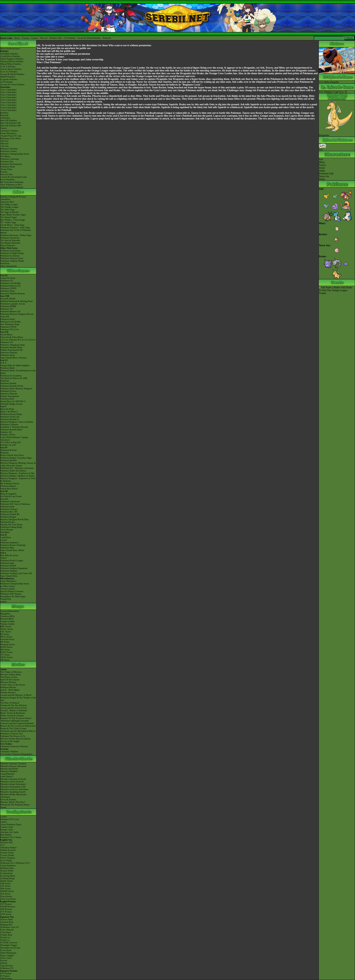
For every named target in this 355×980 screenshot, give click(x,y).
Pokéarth (107, 38)
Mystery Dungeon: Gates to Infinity (17, 422)
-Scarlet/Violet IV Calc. (11, 136)
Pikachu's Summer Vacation (13, 764)
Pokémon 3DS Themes (11, 594)
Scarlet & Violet (8, 278)
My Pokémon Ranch (10, 483)
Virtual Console (8, 589)
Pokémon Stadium (9, 571)
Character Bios (7, 202)
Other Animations (8, 266)
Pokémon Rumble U (10, 419)
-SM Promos (6, 909)
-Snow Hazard (7, 930)
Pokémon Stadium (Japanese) (14, 568)
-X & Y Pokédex (8, 66)
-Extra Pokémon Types (11, 824)
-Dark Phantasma (8, 953)
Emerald (4, 499)
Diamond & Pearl (8, 450)
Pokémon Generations (11, 251)
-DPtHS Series (7, 891)
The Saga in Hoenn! (9, 212)
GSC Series (6, 632)
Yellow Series (7, 629)
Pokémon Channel (9, 509)
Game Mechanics (8, 133)
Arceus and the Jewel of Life (14, 708)
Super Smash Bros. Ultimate (13, 358)
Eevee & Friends (8, 800)
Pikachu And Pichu (9, 769)
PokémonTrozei (8, 522)
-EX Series (5, 894)
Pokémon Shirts (8, 167)
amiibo (3, 602)
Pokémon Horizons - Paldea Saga (16, 235)
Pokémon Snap (7, 563)
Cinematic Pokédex (9, 131)
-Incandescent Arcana (10, 948)
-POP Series (6, 914)
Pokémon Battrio (8, 486)
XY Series (5, 655)
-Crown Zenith (7, 855)
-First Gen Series (8, 899)
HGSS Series (6, 647)
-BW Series (6, 889)
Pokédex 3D (6, 432)
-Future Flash (6, 919)
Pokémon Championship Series (15, 154)
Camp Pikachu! (7, 774)
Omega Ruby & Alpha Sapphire (15, 365)
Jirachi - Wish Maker (10, 690)
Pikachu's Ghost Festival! (12, 782)
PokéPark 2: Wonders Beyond (14, 427)
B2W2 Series (6, 652)
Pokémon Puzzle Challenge (13, 545)
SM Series (5, 660)
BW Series (5, 650)
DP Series (5, 642)
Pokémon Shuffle (8, 383)
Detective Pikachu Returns (13, 293)
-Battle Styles (7, 881)
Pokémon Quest (8, 355)
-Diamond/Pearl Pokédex (12, 61)
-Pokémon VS (7, 968)
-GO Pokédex (7, 82)
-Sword (4, 960)
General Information (10, 611)
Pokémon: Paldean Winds (12, 261)
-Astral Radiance (8, 865)
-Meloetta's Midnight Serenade (14, 721)
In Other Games (8, 586)
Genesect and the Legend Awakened (17, 723)
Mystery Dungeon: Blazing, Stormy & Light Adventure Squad (18, 464)
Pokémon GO (7, 281)
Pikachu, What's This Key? (13, 802)
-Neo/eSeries (6, 896)
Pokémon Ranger (8, 517)
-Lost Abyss (6, 950)
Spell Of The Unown (10, 680)
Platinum (4, 453)
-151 (2, 845)
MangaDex (5, 614)
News (3, 49)
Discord (44, 38)
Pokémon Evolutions (10, 256)
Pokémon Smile (8, 319)
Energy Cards (7, 830)
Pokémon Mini (7, 548)
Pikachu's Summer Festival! (13, 779)
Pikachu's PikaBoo (9, 771)
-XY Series (5, 886)
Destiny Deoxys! (8, 692)
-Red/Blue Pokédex (9, 54)
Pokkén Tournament (9, 396)
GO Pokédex (70, 38)
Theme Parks (6, 169)
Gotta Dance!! (7, 776)
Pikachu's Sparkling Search (13, 792)
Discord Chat (6, 174)
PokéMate (5, 532)
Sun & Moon (6, 335)
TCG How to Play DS (10, 442)
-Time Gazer (6, 958)
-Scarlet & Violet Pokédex (12, 84)
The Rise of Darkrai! (10, 703)
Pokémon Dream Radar (11, 414)
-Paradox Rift (7, 842)
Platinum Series (8, 644)
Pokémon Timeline (9, 149)
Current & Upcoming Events (14, 177)
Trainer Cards (7, 827)
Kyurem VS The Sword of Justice (16, 718)
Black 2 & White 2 (9, 412)
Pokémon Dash (7, 507)
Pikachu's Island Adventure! (13, 784)
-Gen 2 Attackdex (8, 92)
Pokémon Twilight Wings (12, 253)
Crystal (4, 540)
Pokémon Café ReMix (11, 283)
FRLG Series (6, 637)
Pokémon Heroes (8, 687)
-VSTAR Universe (9, 943)
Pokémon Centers (8, 151)
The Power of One (9, 677)
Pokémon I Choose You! (12, 734)
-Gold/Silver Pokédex (10, 56)
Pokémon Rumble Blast (11, 430)
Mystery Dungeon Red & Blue (14, 519)
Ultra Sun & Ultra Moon (12, 337)
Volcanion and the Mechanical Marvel (18, 731)
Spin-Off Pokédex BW (11, 126)
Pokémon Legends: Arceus (13, 304)
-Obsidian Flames (8, 848)
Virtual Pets (6, 599)
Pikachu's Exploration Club (13, 787)
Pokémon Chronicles (10, 238)
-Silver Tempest (8, 858)
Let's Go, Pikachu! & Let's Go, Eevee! (18, 340)
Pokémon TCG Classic (11, 837)
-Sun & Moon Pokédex (11, 69)
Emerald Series (7, 639)
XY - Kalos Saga (8, 222)
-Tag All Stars (7, 966)
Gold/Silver (6, 537)
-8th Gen (4, 144)
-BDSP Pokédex (8, 77)
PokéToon (5, 263)
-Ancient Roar (7, 922)
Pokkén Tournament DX (12, 350)
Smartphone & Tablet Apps (13, 596)
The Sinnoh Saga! (9, 217)
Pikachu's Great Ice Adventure (14, 789)
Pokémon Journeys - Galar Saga (15, 227)
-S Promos (5, 976)
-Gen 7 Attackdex (8, 105)
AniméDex (5, 199)
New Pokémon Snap (10, 324)
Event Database (7, 179)
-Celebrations (7, 873)
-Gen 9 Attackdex (8, 110)
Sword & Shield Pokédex (89, 38)
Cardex (4, 128)
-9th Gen (4, 141)
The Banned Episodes (10, 243)
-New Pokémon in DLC (11, 185)
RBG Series (6, 626)
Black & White (7, 409)
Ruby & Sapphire (8, 494)
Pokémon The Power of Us (13, 736)
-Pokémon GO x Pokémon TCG (15, 863)
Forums (26, 38)
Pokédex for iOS (8, 445)
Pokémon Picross (8, 391)
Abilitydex (5, 118)
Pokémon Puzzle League (12, 560)
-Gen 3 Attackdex (8, 95)
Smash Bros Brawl (9, 489)
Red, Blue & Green (9, 555)
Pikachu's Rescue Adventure (13, 766)
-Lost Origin (6, 860)
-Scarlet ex (5, 937)
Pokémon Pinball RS (10, 514)
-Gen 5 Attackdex (8, 100)
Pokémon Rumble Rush (11, 347)
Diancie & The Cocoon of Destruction (18, 726)
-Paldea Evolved (8, 850)
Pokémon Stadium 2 (10, 543)
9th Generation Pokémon (12, 182)
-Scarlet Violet (7, 853)
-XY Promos (6, 912)
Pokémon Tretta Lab (10, 417)
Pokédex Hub (56, 38)
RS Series (5, 634)
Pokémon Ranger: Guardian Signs (16, 458)
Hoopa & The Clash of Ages (13, 728)
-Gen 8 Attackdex (8, 108)
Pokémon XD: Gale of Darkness (15, 504)
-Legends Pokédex (9, 79)
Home (17, 38)
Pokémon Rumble (9, 460)
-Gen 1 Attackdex (8, 90)
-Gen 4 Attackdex (8, 97)
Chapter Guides (7, 621)
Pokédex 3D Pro (8, 435)
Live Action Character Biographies (16, 754)
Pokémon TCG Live (10, 329)
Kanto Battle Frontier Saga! (13, 215)
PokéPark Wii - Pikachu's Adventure (17, 468)
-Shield (4, 963)
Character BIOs (7, 616)
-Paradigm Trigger (9, 945)
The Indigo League (9, 204)
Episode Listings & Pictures (13, 197)
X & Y (3, 363)
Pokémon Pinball (8, 566)
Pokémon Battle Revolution (13, 471)
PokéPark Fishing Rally (11, 527)
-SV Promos (6, 904)
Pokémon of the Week (10, 138)
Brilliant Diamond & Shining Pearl (16, 301)
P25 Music (5, 156)
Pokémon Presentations (11, 164)
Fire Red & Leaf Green (11, 496)
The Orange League (9, 207)
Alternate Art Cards (9, 832)
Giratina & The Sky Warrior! (14, 705)
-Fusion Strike (7, 871)
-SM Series (5, 883)
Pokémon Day (7, 161)
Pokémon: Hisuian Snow (12, 258)
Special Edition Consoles (12, 591)
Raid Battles (6, 835)
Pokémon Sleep (7, 291)
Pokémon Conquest (9, 424)
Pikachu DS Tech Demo (11, 525)
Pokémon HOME (8, 306)
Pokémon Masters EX (10, 286)
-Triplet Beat (6, 935)
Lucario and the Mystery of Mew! (16, 695)
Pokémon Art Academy (11, 376)
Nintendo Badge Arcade (11, 404)
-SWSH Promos (8, 907)
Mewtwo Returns (8, 682)
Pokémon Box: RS (9, 512)
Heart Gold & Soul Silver (12, 455)
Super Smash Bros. (9, 576)
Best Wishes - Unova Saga (12, 220)
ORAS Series (6, 657)
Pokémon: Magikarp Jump (13, 345)
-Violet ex (5, 940)
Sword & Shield (8, 299)
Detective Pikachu (9, 353)
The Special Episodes (10, 240)
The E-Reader (7, 530)
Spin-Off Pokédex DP (10, 123)
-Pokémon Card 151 (10, 927)
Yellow (4, 558)
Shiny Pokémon (8, 245)
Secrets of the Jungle (10, 741)
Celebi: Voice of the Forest (13, 685)
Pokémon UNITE (8, 288)
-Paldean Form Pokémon (12, 187)
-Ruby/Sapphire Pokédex (12, 59)
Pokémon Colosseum (10, 501)
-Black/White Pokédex (11, 64)
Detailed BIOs (7, 619)
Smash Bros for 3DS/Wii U (13, 401)
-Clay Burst (6, 932)
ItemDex (4, 113)
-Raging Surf (6, 925)
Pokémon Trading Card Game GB (16, 573)
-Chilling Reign (7, 878)
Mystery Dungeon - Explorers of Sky (17, 473)
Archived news (13, 49)
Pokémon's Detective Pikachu (14, 746)
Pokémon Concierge (10, 159)
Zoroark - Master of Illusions (14, 710)
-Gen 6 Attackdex (8, 102)
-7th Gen (4, 146)
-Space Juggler (7, 955)
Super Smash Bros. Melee (12, 550)
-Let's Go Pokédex (9, 72)
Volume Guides (7, 624)
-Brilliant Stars (7, 868)
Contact (35, 38)
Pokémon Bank (7, 368)
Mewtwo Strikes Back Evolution (15, 739)
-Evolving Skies (8, 876)
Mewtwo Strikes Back (11, 674)
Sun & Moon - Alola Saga (12, 225)
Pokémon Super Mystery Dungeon (16, 388)
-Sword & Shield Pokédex (12, 74)
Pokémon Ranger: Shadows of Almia (17, 476)
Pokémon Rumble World (12, 386)
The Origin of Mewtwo (11, 672)
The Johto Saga (7, 210)
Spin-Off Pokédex (9, 120)
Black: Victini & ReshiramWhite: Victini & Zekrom (13, 714)
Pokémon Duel (7, 399)
